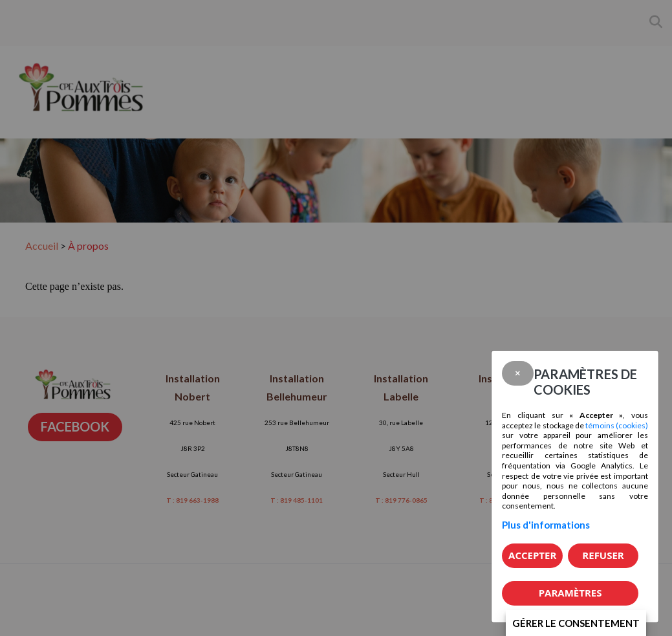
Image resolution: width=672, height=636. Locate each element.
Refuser (603, 555)
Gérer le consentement (576, 623)
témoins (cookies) (617, 425)
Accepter (532, 555)
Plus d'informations (546, 525)
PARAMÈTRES (570, 593)
